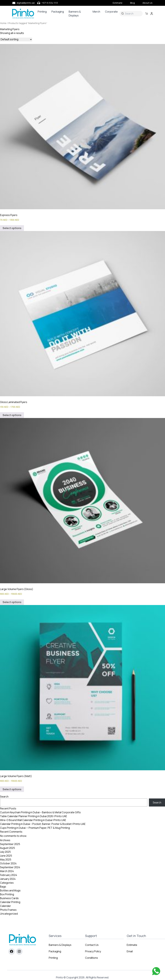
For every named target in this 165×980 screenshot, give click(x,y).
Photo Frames (8, 910)
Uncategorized (9, 914)
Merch (96, 12)
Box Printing (7, 894)
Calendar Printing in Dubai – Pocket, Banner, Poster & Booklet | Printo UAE (43, 824)
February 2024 (9, 875)
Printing (42, 12)
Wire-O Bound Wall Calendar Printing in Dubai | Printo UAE (33, 820)
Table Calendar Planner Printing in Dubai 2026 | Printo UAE (34, 816)
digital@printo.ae (26, 3)
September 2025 (10, 844)
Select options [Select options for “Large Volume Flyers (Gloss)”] (12, 602)
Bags (3, 887)
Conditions (92, 958)
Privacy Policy (93, 951)
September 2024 (10, 867)
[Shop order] (16, 39)
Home (3, 23)
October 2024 (8, 863)
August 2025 (7, 848)
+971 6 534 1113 (50, 3)
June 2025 (6, 856)
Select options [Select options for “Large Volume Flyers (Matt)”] (12, 789)
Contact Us (92, 945)
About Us (147, 3)
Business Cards (9, 898)
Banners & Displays (75, 14)
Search (4, 797)
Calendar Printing (10, 902)
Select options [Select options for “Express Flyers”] (12, 228)
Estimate (118, 3)
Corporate (111, 12)
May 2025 (6, 860)
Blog (132, 3)
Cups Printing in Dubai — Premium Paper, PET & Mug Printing (35, 828)
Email (130, 951)
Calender (5, 906)
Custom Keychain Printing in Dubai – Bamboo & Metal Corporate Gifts (40, 812)
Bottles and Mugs (10, 890)
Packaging (58, 12)
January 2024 (8, 879)
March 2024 (7, 871)
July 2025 (5, 852)
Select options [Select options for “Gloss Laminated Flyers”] (12, 415)
